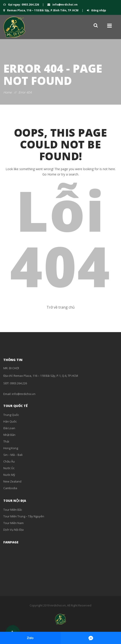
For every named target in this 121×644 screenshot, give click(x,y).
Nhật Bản (9, 435)
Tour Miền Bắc (13, 510)
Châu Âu (9, 461)
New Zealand (12, 481)
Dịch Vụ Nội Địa (13, 530)
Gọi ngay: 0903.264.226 (22, 5)
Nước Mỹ (9, 475)
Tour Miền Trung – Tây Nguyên (24, 516)
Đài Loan (9, 428)
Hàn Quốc (10, 421)
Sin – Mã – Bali (13, 455)
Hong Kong (11, 448)
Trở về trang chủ (61, 307)
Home (8, 92)
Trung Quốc (11, 415)
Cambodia (10, 488)
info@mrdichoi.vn (63, 5)
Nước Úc (9, 468)
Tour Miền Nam (13, 523)
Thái (6, 441)
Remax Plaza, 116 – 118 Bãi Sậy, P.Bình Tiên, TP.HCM (41, 10)
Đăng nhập (96, 10)
